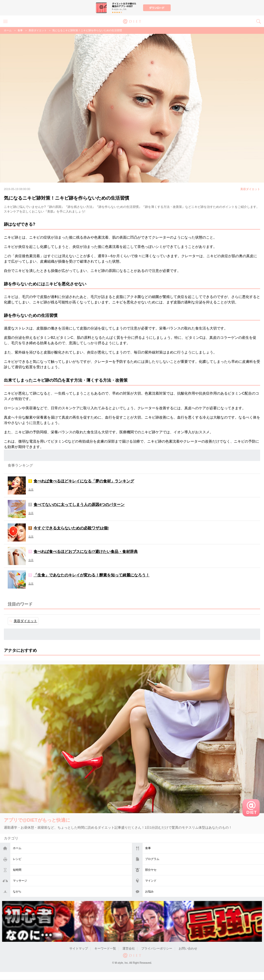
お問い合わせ (188, 948)
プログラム (152, 859)
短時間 (17, 870)
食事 (148, 848)
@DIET (132, 21)
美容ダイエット (38, 30)
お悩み (149, 891)
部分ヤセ (151, 870)
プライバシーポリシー (157, 948)
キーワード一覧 (105, 948)
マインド (151, 881)
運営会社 (129, 948)
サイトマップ (79, 948)
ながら (17, 891)
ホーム (17, 848)
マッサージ (20, 881)
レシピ (17, 859)
